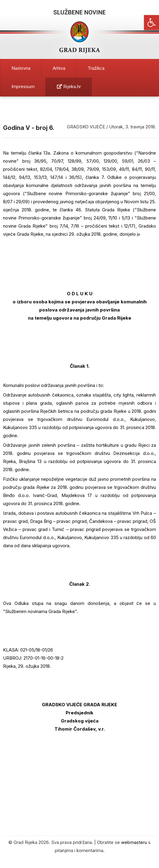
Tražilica (96, 68)
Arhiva (59, 68)
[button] (151, 23)
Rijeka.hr (69, 86)
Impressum (23, 86)
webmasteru (134, 842)
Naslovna (21, 68)
